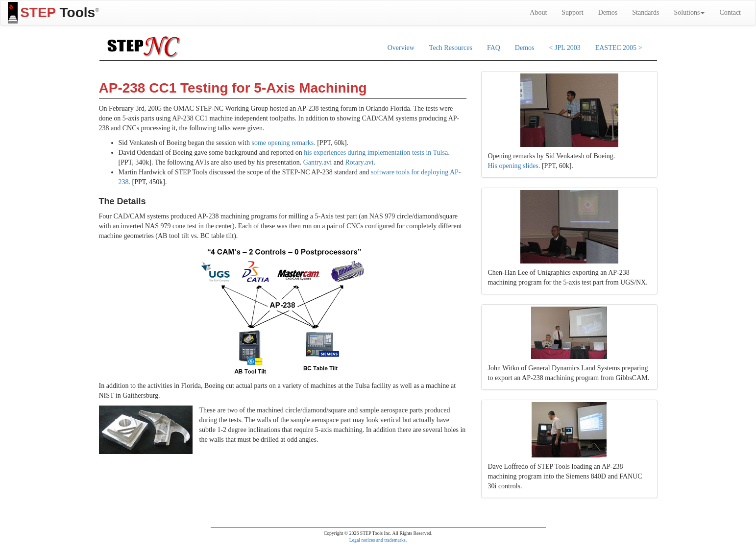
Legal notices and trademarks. (378, 540)
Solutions (690, 12)
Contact (730, 12)
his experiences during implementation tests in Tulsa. (377, 153)
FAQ (494, 48)
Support (572, 12)
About (538, 12)
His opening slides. (514, 166)
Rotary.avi (359, 162)
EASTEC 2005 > (619, 48)
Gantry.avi (318, 162)
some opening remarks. (283, 143)
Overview (401, 48)
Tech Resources (451, 48)
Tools (53, 13)
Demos (608, 12)
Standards (646, 12)
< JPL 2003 (565, 48)
